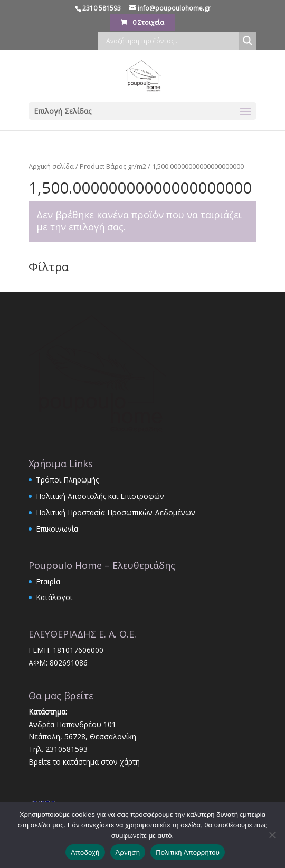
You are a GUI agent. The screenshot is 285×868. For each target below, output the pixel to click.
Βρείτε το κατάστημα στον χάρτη (84, 762)
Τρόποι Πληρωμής (67, 480)
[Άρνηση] (272, 835)
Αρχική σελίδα (51, 166)
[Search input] (171, 41)
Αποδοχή (85, 852)
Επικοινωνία (57, 529)
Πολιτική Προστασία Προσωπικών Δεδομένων (116, 512)
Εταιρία (48, 581)
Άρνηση (128, 852)
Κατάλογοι (54, 597)
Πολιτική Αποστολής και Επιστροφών (100, 496)
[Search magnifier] (248, 41)
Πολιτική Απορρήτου (188, 852)
